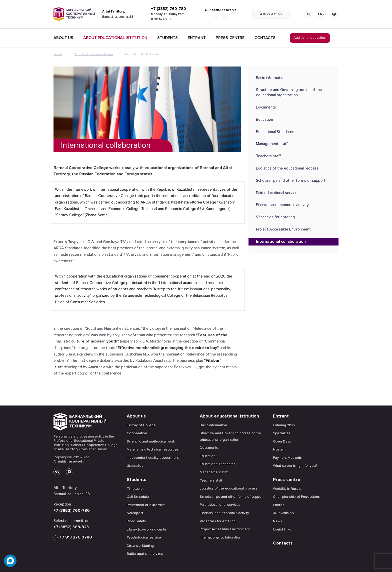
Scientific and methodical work (151, 441)
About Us (63, 38)
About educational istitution (115, 38)
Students (167, 38)
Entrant (197, 38)
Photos (279, 505)
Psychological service (144, 537)
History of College (141, 425)
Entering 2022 (284, 425)
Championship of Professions (296, 497)
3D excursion (283, 513)
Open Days (282, 441)
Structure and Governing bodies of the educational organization (289, 92)
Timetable (135, 489)
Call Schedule (138, 497)
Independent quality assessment (153, 458)
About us (136, 416)
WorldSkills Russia (287, 489)
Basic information (271, 78)
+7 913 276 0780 (73, 537)
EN (321, 14)
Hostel (278, 449)
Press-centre (230, 38)
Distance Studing (140, 546)
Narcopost (135, 513)
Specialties (282, 433)
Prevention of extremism (146, 505)
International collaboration (281, 241)
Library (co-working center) (148, 529)
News (277, 521)
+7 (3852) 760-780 (168, 9)
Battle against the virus (145, 554)
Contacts (265, 38)
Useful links (282, 529)
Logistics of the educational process (287, 168)
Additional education (310, 38)
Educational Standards (275, 132)
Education (264, 119)
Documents (266, 107)
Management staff (272, 144)
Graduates (135, 466)
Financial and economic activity (282, 205)
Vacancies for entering (275, 217)
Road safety (136, 521)
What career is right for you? (295, 466)
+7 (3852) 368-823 (71, 527)
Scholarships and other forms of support (291, 180)
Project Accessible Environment (283, 229)
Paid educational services (278, 193)
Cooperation (137, 433)
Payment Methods (287, 458)
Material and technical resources (153, 449)
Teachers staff (268, 156)
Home (58, 54)
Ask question (271, 14)
